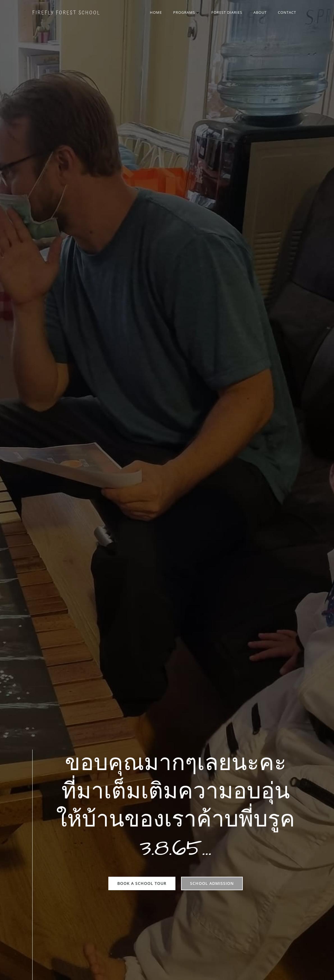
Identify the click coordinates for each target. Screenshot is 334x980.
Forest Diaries (227, 12)
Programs (187, 12)
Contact (287, 12)
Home (156, 12)
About (260, 12)
